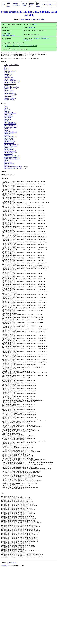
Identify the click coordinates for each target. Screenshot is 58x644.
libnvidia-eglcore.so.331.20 (12, 84)
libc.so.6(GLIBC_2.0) (10, 124)
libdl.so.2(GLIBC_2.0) (11, 133)
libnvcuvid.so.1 (8, 79)
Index (4, 4)
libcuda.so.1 (8, 77)
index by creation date (31, 4)
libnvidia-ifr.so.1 (9, 92)
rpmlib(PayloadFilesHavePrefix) (13, 169)
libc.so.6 (7, 122)
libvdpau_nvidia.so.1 (10, 99)
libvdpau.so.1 (8, 98)
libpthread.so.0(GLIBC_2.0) (12, 157)
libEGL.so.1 (8, 68)
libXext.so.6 (8, 120)
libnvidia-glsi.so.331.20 (11, 90)
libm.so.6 (7, 136)
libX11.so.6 (7, 119)
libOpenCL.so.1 (9, 76)
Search (54, 4)
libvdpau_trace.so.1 (10, 101)
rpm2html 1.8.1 (13, 639)
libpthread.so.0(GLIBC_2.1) (12, 158)
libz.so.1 (7, 166)
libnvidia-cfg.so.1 (9, 80)
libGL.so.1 (7, 71)
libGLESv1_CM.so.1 (10, 73)
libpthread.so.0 (8, 155)
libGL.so (7, 69)
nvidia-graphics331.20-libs (12, 66)
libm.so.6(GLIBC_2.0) (11, 138)
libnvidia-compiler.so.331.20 (12, 82)
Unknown (34, 24)
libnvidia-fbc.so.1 (9, 87)
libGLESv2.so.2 (9, 74)
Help (49, 4)
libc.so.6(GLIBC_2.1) (10, 125)
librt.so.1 (7, 162)
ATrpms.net (32, 27)
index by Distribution (16, 4)
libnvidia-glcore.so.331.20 (11, 88)
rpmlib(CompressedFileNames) (13, 168)
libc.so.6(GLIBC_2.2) (10, 128)
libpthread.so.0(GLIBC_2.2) (12, 160)
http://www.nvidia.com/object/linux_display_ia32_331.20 (21, 46)
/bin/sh (6, 108)
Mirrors (44, 4)
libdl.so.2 (7, 132)
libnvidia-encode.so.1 (10, 85)
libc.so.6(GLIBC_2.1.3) (11, 127)
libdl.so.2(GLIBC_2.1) (11, 135)
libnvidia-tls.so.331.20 (10, 96)
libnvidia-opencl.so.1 (10, 95)
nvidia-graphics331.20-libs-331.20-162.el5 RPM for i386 (29, 13)
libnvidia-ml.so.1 (9, 93)
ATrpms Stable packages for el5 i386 (31, 19)
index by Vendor (25, 4)
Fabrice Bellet (5, 642)
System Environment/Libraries (8, 34)
